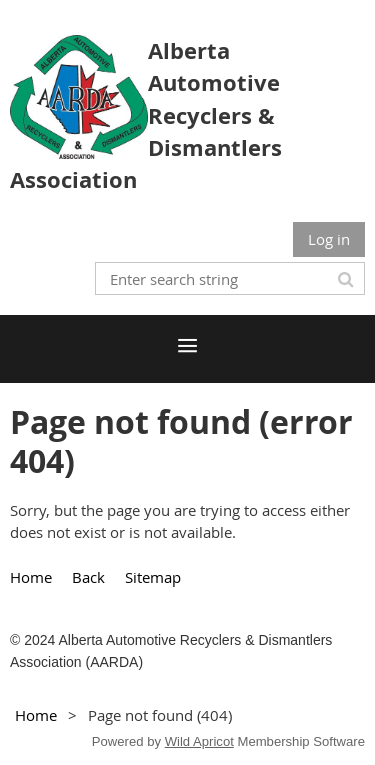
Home (31, 577)
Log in (329, 239)
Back (88, 577)
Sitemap (153, 577)
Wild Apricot (199, 741)
